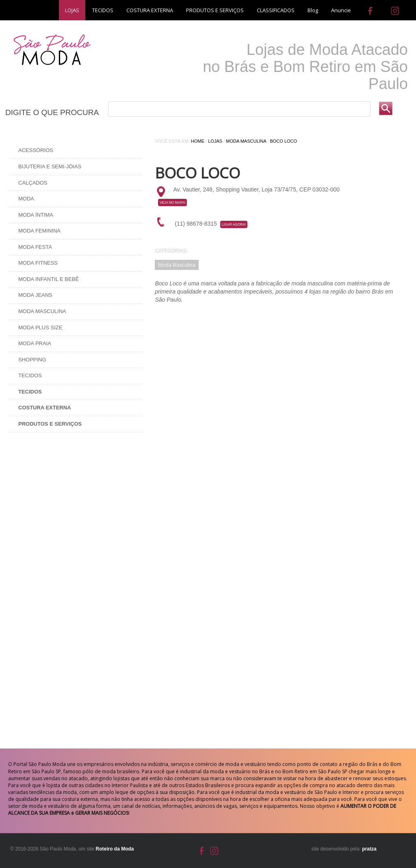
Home (198, 141)
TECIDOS (103, 10)
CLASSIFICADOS (276, 10)
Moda (26, 199)
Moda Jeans (35, 295)
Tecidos (30, 375)
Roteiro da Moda (115, 849)
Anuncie (341, 10)
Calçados (33, 183)
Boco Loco (283, 141)
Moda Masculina (42, 311)
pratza (369, 849)
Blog (313, 10)
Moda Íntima (36, 215)
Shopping (32, 360)
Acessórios (36, 150)
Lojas (215, 141)
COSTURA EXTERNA (150, 10)
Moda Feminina (39, 231)
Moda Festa (35, 247)
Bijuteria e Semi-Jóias (50, 166)
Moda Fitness (38, 263)
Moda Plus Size (40, 327)
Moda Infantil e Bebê (49, 279)
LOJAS (72, 10)
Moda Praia (35, 343)
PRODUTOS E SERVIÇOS (215, 10)
